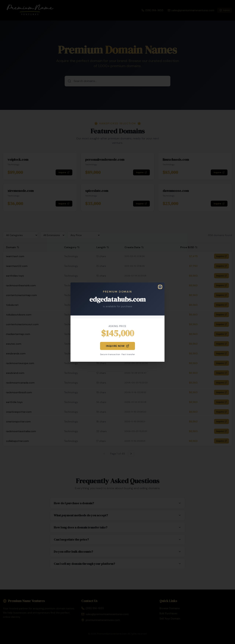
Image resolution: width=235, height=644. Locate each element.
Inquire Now (117, 346)
